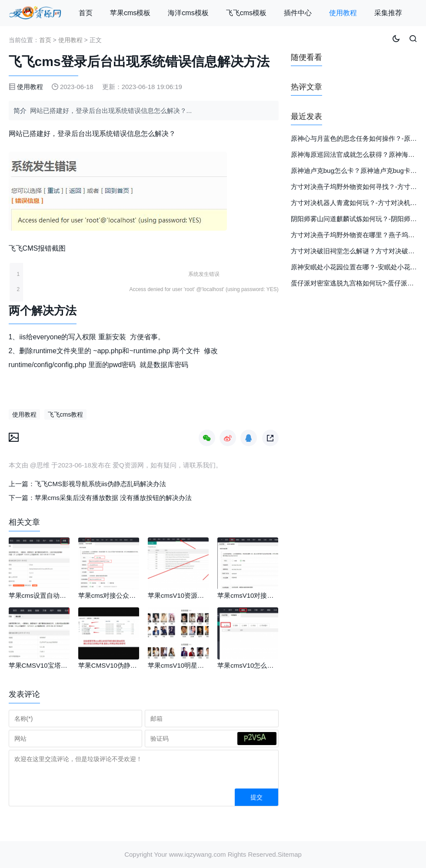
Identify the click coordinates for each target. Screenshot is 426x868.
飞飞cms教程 (66, 414)
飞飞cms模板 (246, 13)
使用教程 (343, 13)
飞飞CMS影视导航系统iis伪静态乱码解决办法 (101, 484)
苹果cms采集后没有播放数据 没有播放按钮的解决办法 (113, 498)
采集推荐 (388, 13)
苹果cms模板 (130, 13)
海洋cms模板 (188, 13)
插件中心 (298, 13)
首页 (86, 13)
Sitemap (290, 854)
